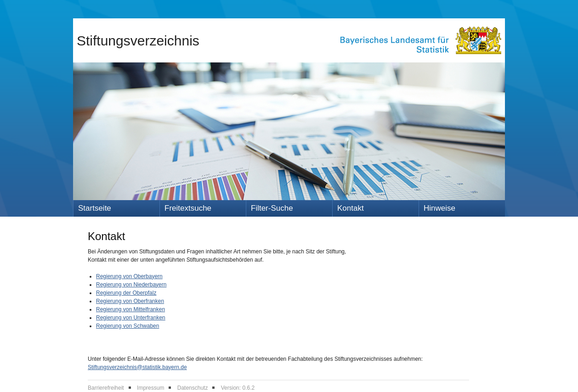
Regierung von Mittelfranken (130, 309)
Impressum (150, 388)
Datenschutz (193, 388)
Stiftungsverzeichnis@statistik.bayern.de (137, 367)
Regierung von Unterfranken (131, 318)
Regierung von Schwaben (127, 326)
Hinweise (439, 208)
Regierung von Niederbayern (131, 285)
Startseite (95, 208)
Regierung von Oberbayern (129, 276)
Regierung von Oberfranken (130, 301)
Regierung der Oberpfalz (126, 293)
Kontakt (351, 208)
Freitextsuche (188, 208)
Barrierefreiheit (106, 388)
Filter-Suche (272, 208)
